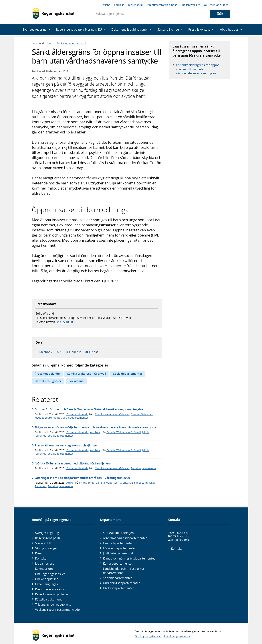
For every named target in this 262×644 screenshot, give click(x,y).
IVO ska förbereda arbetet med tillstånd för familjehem (73, 463)
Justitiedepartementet (48, 418)
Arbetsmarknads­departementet (125, 538)
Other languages (216, 5)
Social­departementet (117, 578)
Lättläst (119, 5)
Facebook (45, 352)
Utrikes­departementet (118, 588)
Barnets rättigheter (48, 381)
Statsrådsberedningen (118, 533)
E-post (94, 352)
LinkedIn (75, 352)
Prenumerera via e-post (162, 5)
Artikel (70, 483)
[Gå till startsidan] (53, 13)
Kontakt (40, 558)
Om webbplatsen (47, 579)
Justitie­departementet (118, 553)
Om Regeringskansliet (50, 574)
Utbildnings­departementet (121, 583)
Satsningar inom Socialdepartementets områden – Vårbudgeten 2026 (82, 478)
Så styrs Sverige (46, 548)
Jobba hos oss (45, 564)
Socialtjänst (77, 381)
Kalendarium (44, 569)
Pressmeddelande (47, 374)
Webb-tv (95, 432)
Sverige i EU (43, 543)
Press (39, 553)
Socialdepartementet (73, 43)
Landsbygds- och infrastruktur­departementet (124, 571)
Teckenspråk (136, 5)
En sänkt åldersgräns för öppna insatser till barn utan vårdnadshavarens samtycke (198, 69)
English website (190, 5)
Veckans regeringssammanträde (57, 610)
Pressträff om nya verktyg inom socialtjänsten (67, 445)
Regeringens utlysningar (52, 594)
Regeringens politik (48, 538)
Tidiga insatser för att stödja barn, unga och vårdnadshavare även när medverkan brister (96, 427)
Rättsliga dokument (48, 599)
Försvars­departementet (119, 548)
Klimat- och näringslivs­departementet (129, 558)
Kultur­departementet (118, 564)
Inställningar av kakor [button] (177, 636)
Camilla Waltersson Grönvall (86, 374)
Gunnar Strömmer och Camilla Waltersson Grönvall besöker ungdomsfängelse (89, 409)
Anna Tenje (88, 483)
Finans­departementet (118, 543)
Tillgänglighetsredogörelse (53, 604)
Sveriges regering (47, 533)
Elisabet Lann (140, 483)
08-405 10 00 (64, 322)
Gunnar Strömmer (142, 414)
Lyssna (106, 5)
